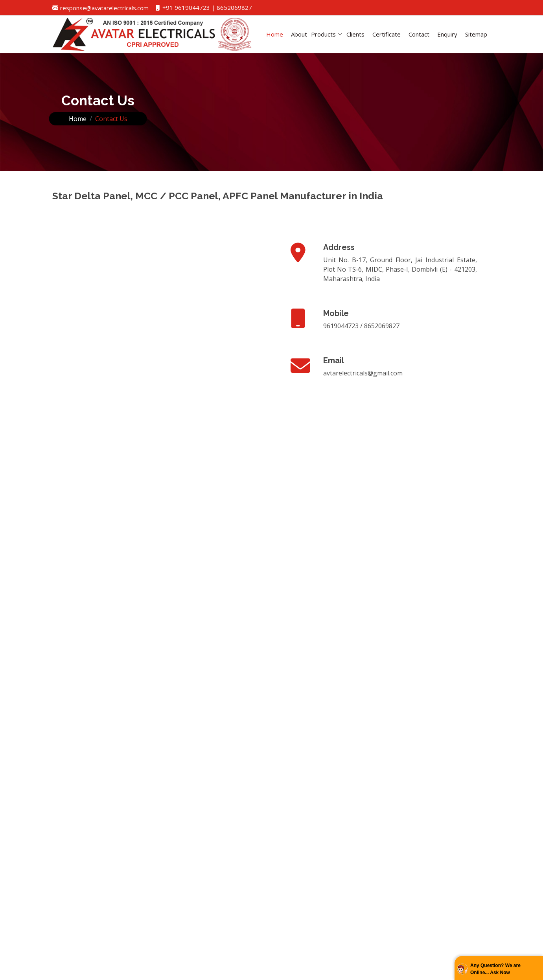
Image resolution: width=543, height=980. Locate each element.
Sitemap (476, 34)
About (299, 34)
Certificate (387, 34)
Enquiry (447, 34)
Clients (355, 34)
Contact (419, 34)
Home (275, 34)
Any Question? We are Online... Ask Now (495, 969)
